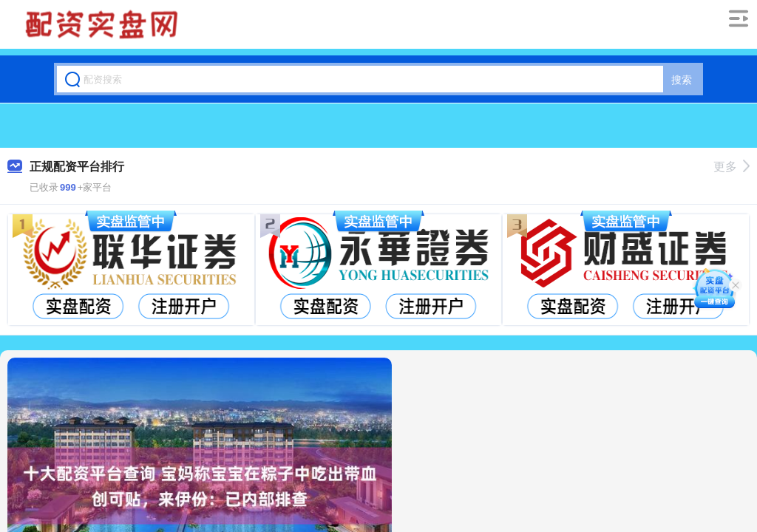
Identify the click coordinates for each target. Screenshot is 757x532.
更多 (731, 167)
